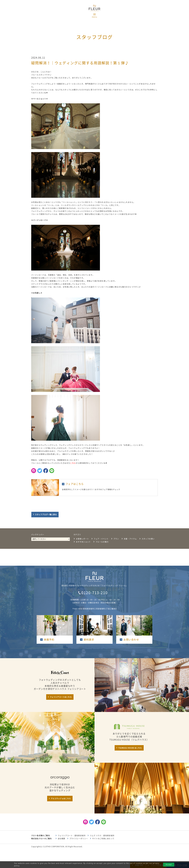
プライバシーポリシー (79, 839)
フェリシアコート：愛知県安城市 (72, 836)
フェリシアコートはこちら (61, 697)
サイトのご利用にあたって (103, 839)
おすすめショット (83, 542)
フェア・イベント (101, 539)
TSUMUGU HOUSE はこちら (130, 748)
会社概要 (61, 839)
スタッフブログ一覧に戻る (46, 515)
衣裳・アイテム (130, 539)
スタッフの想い (148, 539)
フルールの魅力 (102, 542)
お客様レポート (82, 539)
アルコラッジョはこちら (61, 799)
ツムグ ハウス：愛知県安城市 (102, 836)
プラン (116, 539)
